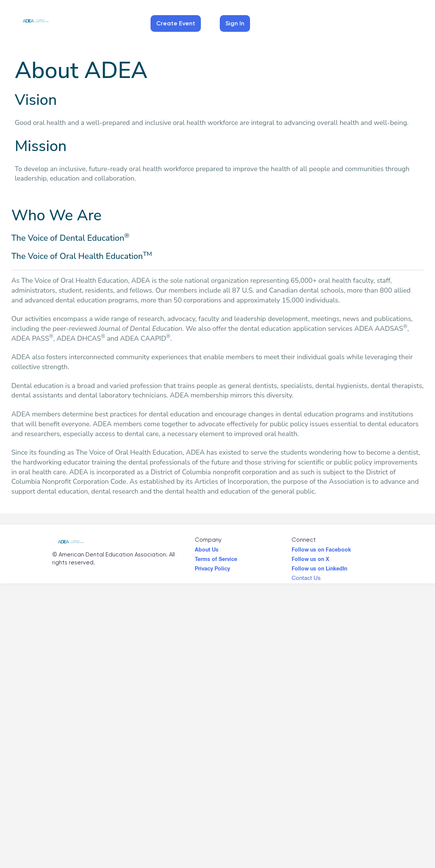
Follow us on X (310, 557)
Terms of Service (216, 557)
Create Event (176, 23)
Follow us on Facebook (321, 548)
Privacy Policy (212, 567)
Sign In (235, 23)
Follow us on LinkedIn (319, 567)
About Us (207, 548)
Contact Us (306, 578)
